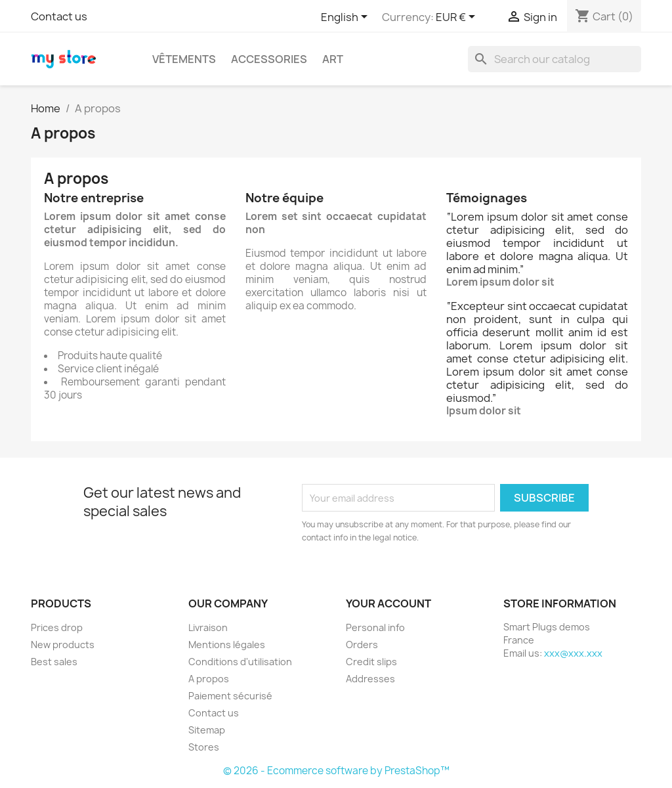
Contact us (59, 16)
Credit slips (371, 662)
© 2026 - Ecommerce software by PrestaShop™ (336, 771)
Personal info (375, 627)
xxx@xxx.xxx (573, 653)
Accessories (269, 59)
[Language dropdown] (346, 18)
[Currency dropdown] (458, 18)
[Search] (555, 59)
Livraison (208, 627)
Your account (388, 603)
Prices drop (57, 627)
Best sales (54, 662)
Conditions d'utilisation (240, 662)
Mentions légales (227, 645)
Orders (362, 645)
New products (63, 645)
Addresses (370, 679)
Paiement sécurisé (230, 696)
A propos (209, 679)
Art (333, 59)
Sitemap (207, 730)
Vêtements (184, 59)
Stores (204, 747)
